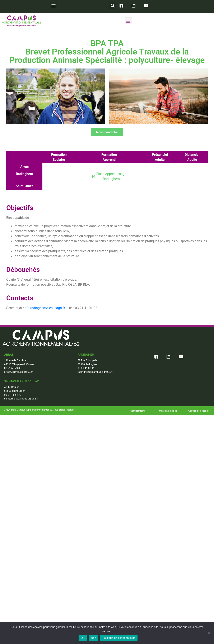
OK (83, 638)
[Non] (209, 633)
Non (94, 638)
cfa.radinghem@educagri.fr (45, 308)
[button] (54, 6)
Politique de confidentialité (119, 638)
